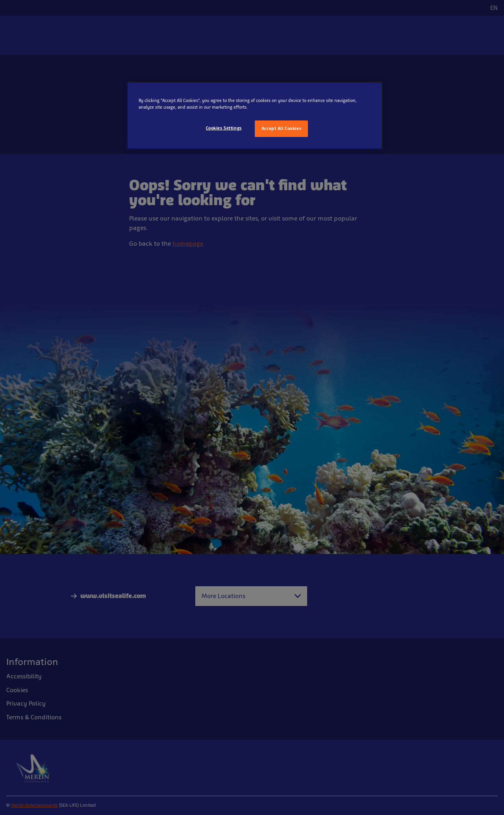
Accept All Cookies (281, 128)
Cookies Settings (224, 128)
